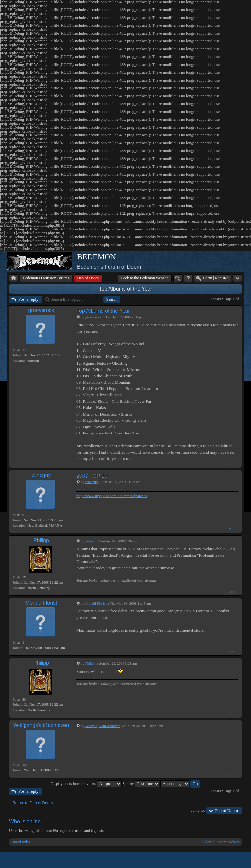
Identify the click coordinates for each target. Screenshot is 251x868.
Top (232, 464)
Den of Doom (226, 810)
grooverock (41, 310)
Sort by (141, 784)
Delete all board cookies (221, 842)
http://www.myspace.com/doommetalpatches (112, 496)
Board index (21, 842)
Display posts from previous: (86, 784)
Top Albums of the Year (125, 289)
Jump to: (198, 810)
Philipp (41, 540)
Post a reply (28, 299)
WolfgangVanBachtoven (41, 725)
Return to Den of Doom (33, 803)
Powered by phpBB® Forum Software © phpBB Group (232, 860)
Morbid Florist (41, 603)
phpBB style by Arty (212, 860)
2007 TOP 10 (92, 476)
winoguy (41, 475)
